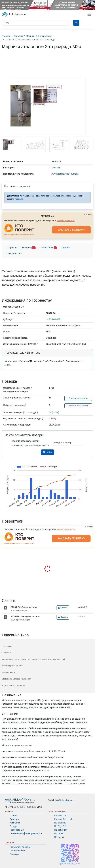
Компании (15, 823)
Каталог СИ (60, 816)
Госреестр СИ (17, 830)
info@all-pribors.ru (64, 800)
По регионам (61, 830)
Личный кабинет (18, 851)
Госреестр (12, 248)
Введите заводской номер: (25, 441)
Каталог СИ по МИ (64, 819)
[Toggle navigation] (89, 14)
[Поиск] (36, 23)
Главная (14, 816)
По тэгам (59, 833)
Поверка (29, 248)
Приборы (14, 819)
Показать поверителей (78, 406)
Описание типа (15, 254)
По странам (60, 823)
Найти (47, 452)
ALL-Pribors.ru (14, 14)
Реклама (14, 854)
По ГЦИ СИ (60, 826)
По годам (59, 837)
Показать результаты (78, 398)
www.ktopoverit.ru (66, 220)
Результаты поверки (20, 847)
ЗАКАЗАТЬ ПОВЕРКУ (71, 230)
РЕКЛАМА (88, 215)
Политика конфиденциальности (26, 833)
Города (13, 826)
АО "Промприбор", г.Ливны (65, 174)
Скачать (66, 248)
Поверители (49, 248)
